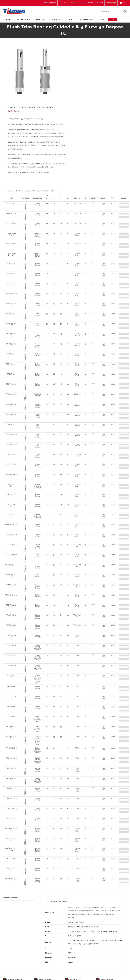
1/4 (73, 936)
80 (106, 931)
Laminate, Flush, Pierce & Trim (27, 191)
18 (75, 922)
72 (99, 931)
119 (73, 931)
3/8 (78, 936)
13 (78, 927)
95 (116, 931)
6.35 (80, 922)
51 (82, 931)
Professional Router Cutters (48, 191)
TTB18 (74, 944)
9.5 (83, 922)
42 (75, 931)
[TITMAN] (14, 9)
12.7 (70, 922)
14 (80, 927)
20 (87, 927)
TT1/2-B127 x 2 (82, 940)
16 (72, 922)
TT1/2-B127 (72, 940)
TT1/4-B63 (103, 940)
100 (70, 931)
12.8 (75, 927)
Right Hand (72, 958)
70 (97, 931)
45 (78, 931)
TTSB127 (95, 944)
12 (69, 927)
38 (92, 927)
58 (87, 931)
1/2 (70, 936)
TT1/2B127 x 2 (93, 940)
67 (94, 931)
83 (109, 931)
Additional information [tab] (11, 898)
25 (90, 927)
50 (94, 927)
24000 (70, 962)
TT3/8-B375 (112, 940)
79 (104, 931)
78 (101, 931)
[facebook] (4, 3)
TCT (70, 953)
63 (89, 931)
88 (111, 931)
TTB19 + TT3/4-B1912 (84, 944)
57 (85, 931)
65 (92, 931)
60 (97, 927)
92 (114, 931)
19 (77, 922)
